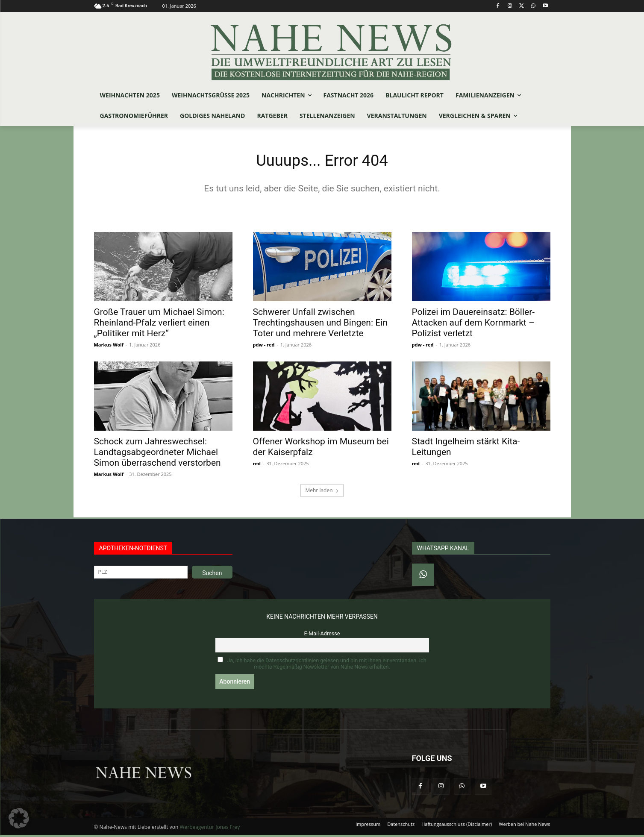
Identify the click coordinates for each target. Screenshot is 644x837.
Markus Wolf (109, 347)
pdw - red (264, 347)
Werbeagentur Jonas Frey (210, 829)
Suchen (212, 575)
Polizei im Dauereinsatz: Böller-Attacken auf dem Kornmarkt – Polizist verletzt (473, 325)
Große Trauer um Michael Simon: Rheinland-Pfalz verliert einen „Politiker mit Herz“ (159, 325)
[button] (19, 818)
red (257, 465)
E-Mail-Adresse (322, 636)
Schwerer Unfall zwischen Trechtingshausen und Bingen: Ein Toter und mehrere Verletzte (320, 325)
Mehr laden (322, 492)
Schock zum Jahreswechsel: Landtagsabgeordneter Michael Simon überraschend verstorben (157, 454)
